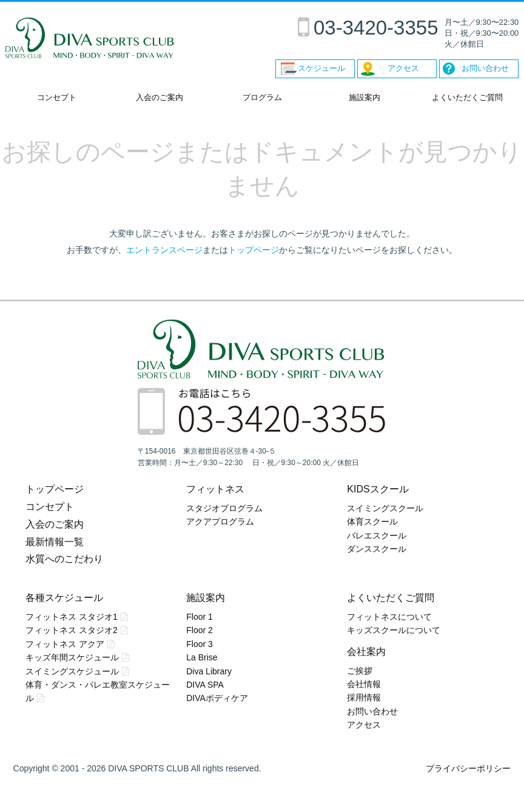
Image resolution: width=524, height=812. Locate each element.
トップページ (254, 250)
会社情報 (364, 684)
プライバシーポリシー (468, 768)
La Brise (202, 657)
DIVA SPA (205, 685)
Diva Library (209, 671)
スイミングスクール (385, 508)
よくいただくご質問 (467, 97)
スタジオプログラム (224, 508)
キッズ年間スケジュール (72, 657)
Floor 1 (200, 617)
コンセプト (57, 97)
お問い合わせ (372, 711)
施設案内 (364, 97)
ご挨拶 (360, 671)
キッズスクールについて (394, 630)
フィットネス (215, 489)
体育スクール (372, 522)
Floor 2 (200, 630)
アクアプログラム (220, 522)
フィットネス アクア (65, 644)
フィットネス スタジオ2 (72, 630)
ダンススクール (377, 549)
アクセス (364, 725)
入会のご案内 (160, 97)
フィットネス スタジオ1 (72, 617)
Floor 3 (200, 644)
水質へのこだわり (64, 559)
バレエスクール (377, 535)
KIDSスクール (378, 489)
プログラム (262, 97)
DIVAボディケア (217, 698)
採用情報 (364, 697)
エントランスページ (164, 250)
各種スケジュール (64, 598)
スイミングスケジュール (72, 671)
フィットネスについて (389, 617)
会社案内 (366, 652)
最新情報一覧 (55, 542)
